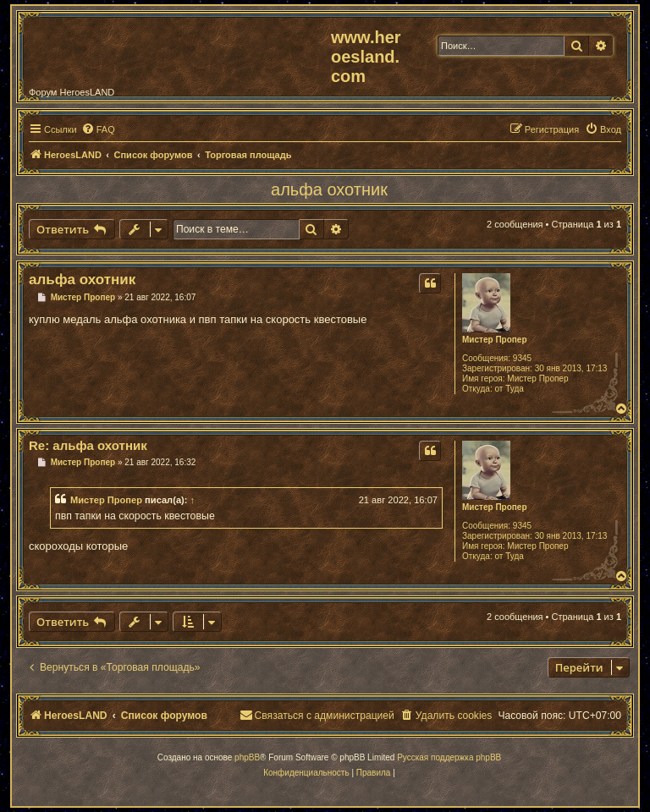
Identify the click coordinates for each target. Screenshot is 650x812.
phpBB (247, 757)
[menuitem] (98, 129)
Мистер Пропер (495, 340)
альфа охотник (329, 189)
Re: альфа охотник (88, 445)
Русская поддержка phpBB (449, 757)
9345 (522, 358)
